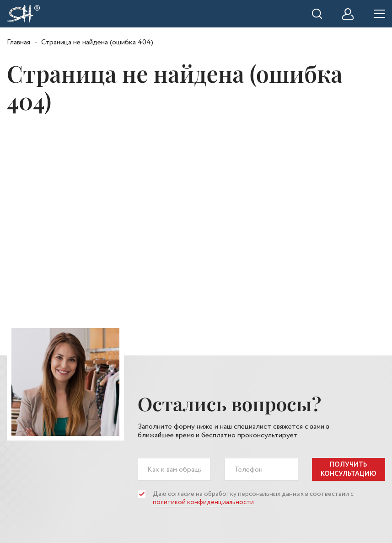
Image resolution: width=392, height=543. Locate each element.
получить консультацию (349, 469)
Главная (19, 42)
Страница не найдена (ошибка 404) (97, 42)
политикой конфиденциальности (203, 502)
